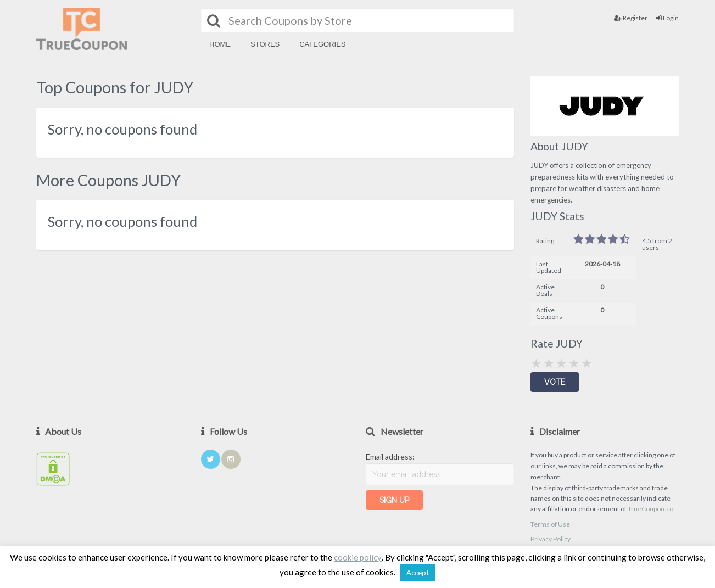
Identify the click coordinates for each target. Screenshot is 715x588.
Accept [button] (418, 573)
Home (220, 44)
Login (667, 18)
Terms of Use (550, 524)
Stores (265, 44)
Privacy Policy (551, 539)
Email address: (390, 457)
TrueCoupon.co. (651, 509)
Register (631, 18)
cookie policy (358, 557)
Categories (322, 44)
